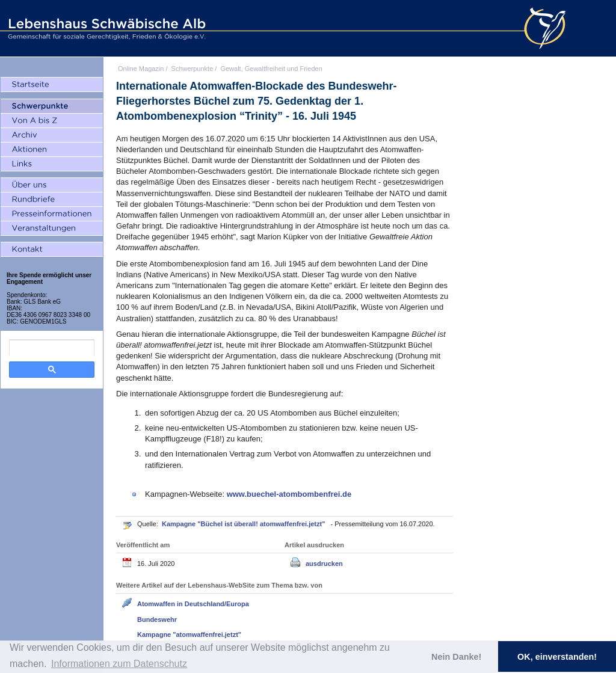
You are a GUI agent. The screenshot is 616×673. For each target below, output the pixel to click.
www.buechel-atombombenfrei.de (289, 494)
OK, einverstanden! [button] (557, 657)
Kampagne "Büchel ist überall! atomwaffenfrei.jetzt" (244, 524)
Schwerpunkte (192, 69)
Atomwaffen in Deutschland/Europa (193, 604)
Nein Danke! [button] (456, 657)
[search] (52, 348)
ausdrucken (324, 564)
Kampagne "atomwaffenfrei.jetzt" (189, 635)
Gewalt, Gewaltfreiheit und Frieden (271, 69)
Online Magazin (141, 69)
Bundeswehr (157, 619)
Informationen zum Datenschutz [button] (119, 664)
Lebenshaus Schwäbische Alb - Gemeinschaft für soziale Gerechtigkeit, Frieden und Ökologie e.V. (105, 28)
